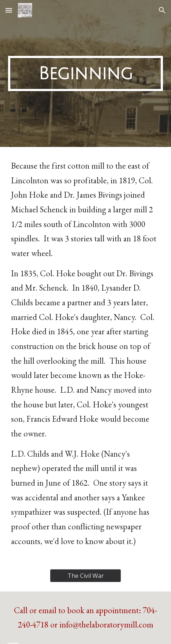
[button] (9, 10)
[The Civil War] (85, 576)
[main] (85, 73)
